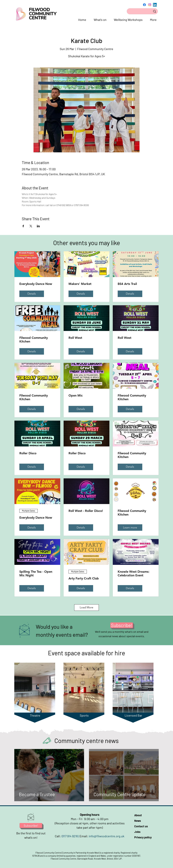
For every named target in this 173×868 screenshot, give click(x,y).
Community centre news (86, 741)
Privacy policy (143, 837)
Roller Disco (28, 453)
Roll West (75, 338)
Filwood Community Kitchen (34, 340)
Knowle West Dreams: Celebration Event (134, 573)
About (138, 815)
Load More (86, 607)
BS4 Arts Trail (127, 284)
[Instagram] (150, 5)
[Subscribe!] (122, 625)
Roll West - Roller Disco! (86, 511)
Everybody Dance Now (36, 284)
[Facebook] (144, 5)
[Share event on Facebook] (23, 226)
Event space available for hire (86, 653)
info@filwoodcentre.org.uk (107, 836)
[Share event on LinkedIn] (38, 226)
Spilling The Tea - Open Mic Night (36, 573)
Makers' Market (80, 284)
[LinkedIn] (155, 5)
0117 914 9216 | (71, 836)
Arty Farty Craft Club (84, 578)
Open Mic (76, 395)
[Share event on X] (31, 226)
